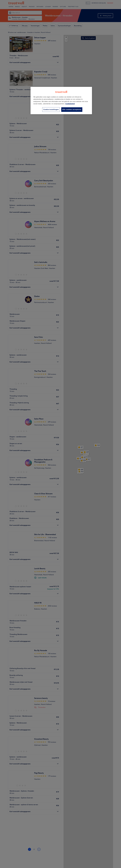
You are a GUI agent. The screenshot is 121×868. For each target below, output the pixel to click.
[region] (61, 101)
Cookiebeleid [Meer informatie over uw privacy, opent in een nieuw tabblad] (70, 104)
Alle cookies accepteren (72, 110)
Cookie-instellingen (51, 110)
